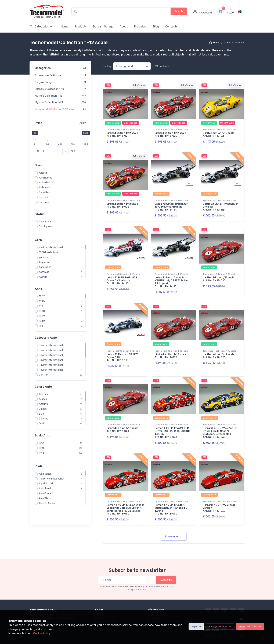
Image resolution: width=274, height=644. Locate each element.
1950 (42, 321)
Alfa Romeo (46, 178)
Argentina (45, 262)
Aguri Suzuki (46, 484)
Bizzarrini (44, 202)
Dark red (44, 419)
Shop (227, 43)
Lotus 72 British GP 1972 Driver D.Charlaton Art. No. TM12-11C (122, 281)
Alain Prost (45, 489)
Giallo (42, 424)
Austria (43, 277)
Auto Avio (44, 188)
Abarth (43, 173)
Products (81, 27)
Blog (156, 27)
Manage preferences (220, 626)
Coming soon (46, 227)
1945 (42, 301)
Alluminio (44, 394)
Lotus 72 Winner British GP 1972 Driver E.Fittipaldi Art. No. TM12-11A (171, 207)
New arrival (45, 222)
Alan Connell (46, 493)
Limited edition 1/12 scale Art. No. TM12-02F (219, 135)
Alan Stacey (46, 498)
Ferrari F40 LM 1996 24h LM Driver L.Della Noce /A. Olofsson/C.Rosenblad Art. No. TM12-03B (220, 433)
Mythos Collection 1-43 (49, 102)
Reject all (196, 626)
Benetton (44, 192)
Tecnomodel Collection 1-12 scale (55, 109)
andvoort (44, 257)
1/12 (41, 443)
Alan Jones (45, 474)
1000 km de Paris (49, 252)
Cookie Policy (42, 633)
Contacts (171, 27)
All (84, 68)
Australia (44, 272)
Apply (83, 123)
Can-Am (44, 375)
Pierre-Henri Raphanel (51, 479)
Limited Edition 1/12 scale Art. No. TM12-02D (219, 279)
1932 (42, 296)
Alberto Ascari (47, 503)
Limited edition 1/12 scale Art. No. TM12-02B (170, 356)
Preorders (140, 27)
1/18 (41, 448)
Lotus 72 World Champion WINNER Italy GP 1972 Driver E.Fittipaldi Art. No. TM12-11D (172, 282)
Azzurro (43, 404)
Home (65, 27)
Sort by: (107, 66)
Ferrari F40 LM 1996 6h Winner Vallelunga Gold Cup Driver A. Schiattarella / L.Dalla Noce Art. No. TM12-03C (125, 509)
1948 (42, 311)
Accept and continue (250, 626)
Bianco (43, 409)
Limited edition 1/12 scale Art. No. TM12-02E (122, 205)
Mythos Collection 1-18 (48, 96)
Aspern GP (45, 267)
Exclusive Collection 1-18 (49, 89)
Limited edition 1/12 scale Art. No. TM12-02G (170, 135)
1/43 (42, 453)
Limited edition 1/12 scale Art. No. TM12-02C (219, 356)
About (124, 27)
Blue (41, 414)
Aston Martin (46, 183)
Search (179, 11)
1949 (42, 316)
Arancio (43, 399)
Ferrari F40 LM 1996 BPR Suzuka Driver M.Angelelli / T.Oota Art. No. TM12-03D (171, 509)
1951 (42, 326)
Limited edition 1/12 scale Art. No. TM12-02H (122, 135)
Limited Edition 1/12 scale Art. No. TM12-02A (122, 430)
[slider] (35, 138)
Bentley (43, 197)
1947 (42, 306)
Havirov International (51, 248)
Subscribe (166, 580)
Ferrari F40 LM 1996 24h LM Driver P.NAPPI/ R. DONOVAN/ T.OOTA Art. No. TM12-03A (172, 433)
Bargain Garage (103, 27)
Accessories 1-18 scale (48, 75)
